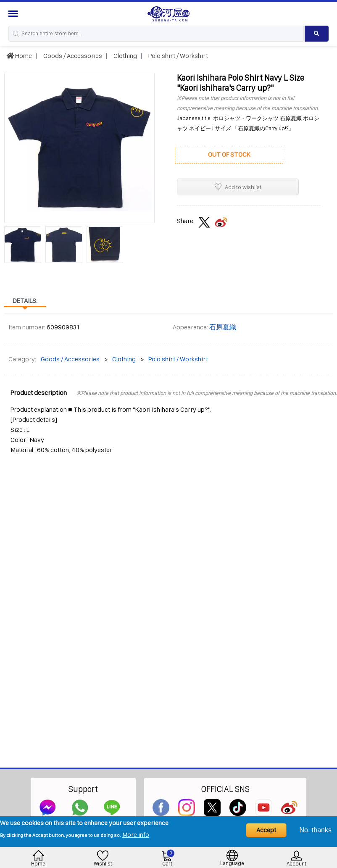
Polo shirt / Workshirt (178, 56)
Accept (266, 830)
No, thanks (316, 830)
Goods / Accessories (72, 56)
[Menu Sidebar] (14, 14)
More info (136, 835)
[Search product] (317, 34)
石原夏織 (223, 327)
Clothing (125, 56)
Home (19, 56)
